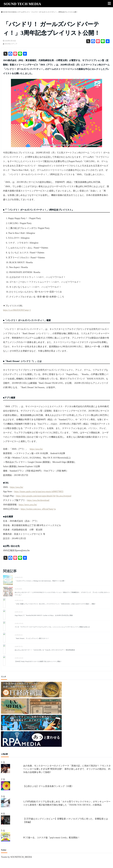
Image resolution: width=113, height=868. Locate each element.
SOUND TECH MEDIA (22, 4)
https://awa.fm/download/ (38, 500)
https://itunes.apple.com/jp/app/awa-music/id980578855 (39, 492)
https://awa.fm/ (36, 449)
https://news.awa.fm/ (28, 505)
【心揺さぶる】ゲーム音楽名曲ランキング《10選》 (48, 786)
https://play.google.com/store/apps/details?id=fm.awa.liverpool (44, 496)
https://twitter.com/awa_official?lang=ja (38, 509)
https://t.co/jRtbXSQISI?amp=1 (17, 310)
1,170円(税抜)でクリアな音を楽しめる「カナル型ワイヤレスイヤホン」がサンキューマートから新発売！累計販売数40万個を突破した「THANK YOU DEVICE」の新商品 (67, 803)
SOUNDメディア (11, 44)
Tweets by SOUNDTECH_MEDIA (16, 857)
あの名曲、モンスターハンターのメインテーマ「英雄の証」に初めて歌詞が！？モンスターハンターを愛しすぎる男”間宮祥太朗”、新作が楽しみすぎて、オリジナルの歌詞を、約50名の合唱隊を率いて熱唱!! (67, 769)
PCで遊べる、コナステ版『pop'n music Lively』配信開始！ (52, 838)
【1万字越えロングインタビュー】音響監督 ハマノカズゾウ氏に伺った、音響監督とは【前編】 (66, 820)
